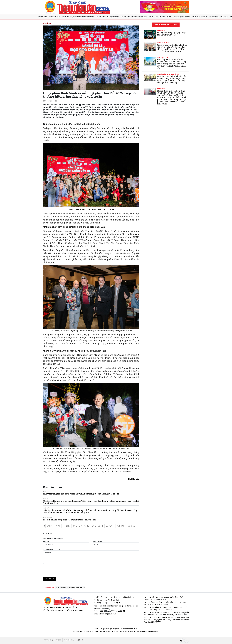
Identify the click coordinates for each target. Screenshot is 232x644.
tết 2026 (66, 526)
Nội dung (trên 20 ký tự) (51, 549)
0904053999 (182, 615)
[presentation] (61, 570)
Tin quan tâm (55, 17)
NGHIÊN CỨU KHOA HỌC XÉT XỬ (107, 17)
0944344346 (105, 609)
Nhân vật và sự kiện (182, 17)
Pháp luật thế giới (200, 17)
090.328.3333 (163, 604)
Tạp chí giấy (69, 640)
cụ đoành (110, 526)
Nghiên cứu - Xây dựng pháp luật (134, 17)
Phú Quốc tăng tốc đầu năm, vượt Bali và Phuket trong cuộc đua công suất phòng (81, 494)
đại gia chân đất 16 (81, 526)
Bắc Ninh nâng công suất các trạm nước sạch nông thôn (70, 520)
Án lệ (151, 17)
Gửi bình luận (49, 579)
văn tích (121, 526)
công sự (131, 526)
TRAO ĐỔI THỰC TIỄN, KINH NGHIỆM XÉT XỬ (78, 17)
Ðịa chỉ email (97, 541)
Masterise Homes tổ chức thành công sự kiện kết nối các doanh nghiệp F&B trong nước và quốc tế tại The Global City (91, 502)
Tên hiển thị (47, 541)
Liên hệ (80, 640)
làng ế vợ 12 (97, 526)
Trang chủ (43, 17)
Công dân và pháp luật (218, 17)
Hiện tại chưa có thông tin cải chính (70, 588)
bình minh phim (53, 526)
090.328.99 (108, 611)
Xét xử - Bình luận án (164, 17)
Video (59, 640)
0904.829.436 (161, 599)
